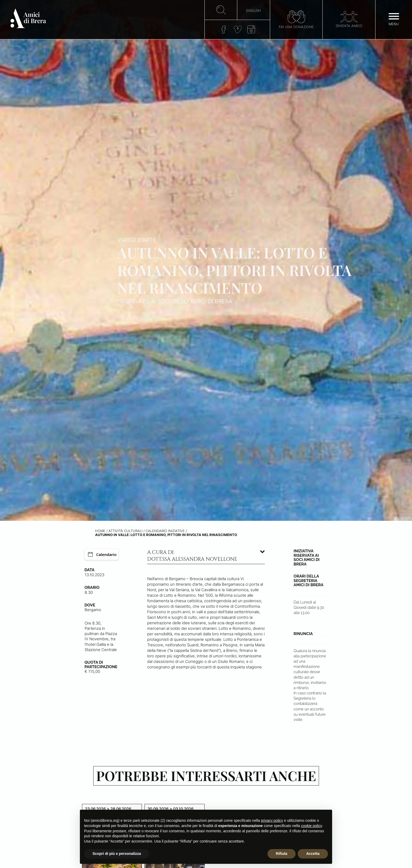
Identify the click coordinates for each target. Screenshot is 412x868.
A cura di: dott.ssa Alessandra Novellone (192, 556)
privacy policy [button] (272, 820)
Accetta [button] (313, 854)
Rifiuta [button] (282, 854)
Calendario (102, 554)
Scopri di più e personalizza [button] (117, 854)
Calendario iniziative (165, 531)
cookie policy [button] (311, 826)
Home (100, 531)
